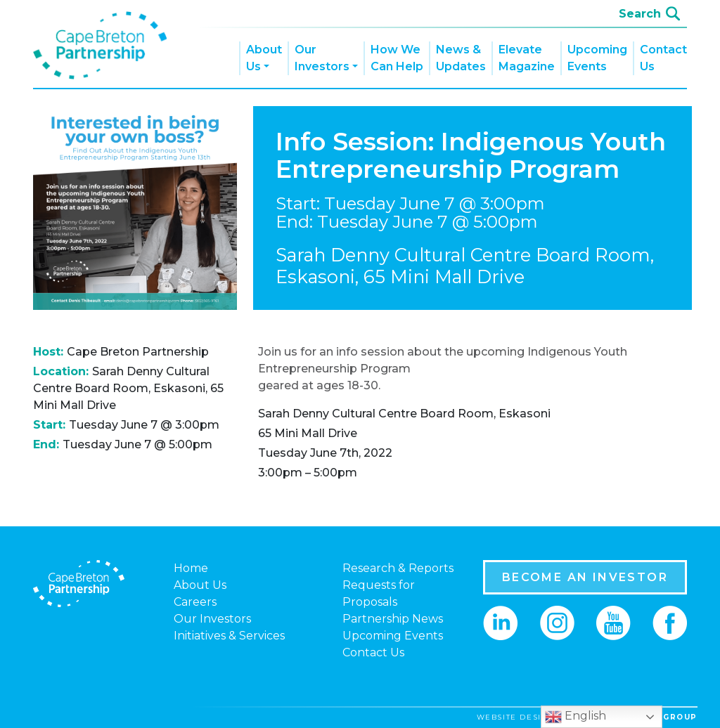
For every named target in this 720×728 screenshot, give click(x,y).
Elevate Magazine (527, 58)
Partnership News (393, 619)
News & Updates (461, 58)
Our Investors (322, 58)
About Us (264, 58)
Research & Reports (398, 568)
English (576, 717)
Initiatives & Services (229, 636)
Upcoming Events (597, 58)
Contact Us (663, 58)
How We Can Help (397, 58)
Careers (195, 602)
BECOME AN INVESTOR (585, 577)
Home (191, 568)
